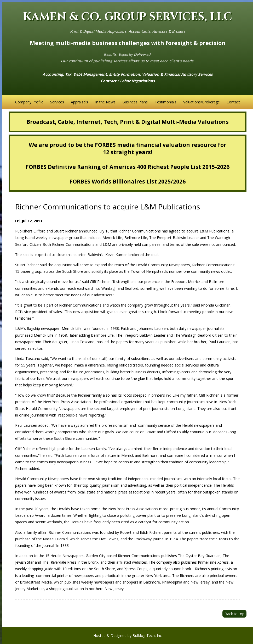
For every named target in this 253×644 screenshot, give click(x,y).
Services (57, 102)
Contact (233, 102)
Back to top (234, 614)
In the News (105, 102)
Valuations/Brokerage (202, 102)
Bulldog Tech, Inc (147, 635)
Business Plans (135, 102)
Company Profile (29, 102)
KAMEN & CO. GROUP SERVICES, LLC (128, 17)
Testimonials (166, 102)
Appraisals (79, 102)
